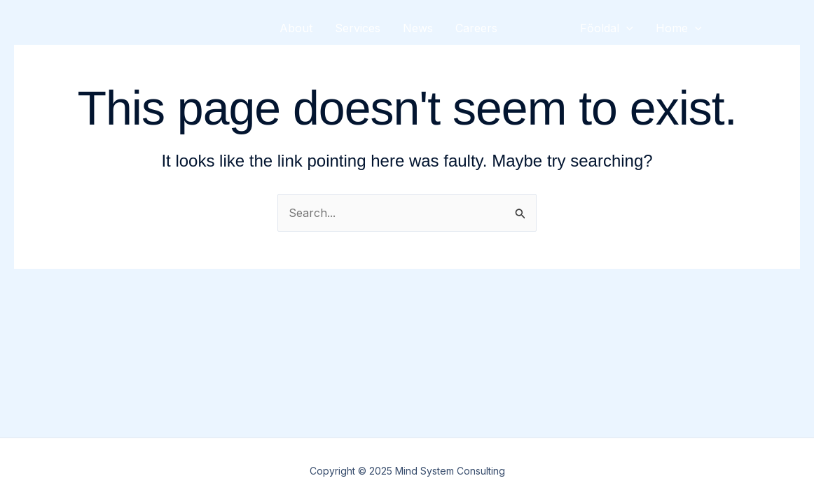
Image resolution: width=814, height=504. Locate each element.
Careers (476, 28)
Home (679, 28)
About (296, 28)
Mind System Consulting (148, 55)
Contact (300, 84)
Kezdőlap (605, 84)
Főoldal (607, 28)
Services (358, 28)
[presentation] (626, 28)
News (418, 28)
